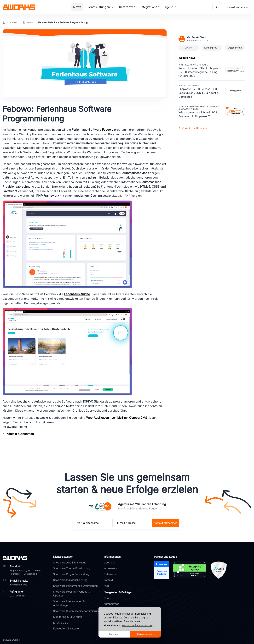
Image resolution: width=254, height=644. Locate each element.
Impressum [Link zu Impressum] (110, 568)
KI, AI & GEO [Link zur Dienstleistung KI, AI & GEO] (61, 623)
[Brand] (19, 7)
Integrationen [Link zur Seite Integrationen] (150, 7)
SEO (218, 106)
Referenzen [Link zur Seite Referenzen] (127, 7)
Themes (195, 109)
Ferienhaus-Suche (77, 294)
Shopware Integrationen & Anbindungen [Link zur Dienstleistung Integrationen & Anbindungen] (69, 603)
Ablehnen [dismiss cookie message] (114, 634)
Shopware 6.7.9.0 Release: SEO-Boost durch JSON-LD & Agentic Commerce (198, 93)
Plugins (211, 106)
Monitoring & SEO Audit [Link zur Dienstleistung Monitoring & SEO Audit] (67, 617)
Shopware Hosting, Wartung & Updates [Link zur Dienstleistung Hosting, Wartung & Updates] (72, 594)
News (193, 65)
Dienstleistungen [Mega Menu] (100, 7)
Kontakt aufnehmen (20, 434)
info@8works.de (18, 585)
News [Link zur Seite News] (77, 7)
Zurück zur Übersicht (193, 128)
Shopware (202, 65)
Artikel (189, 48)
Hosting (194, 106)
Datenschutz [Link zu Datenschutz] (111, 574)
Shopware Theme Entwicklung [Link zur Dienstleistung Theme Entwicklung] (72, 568)
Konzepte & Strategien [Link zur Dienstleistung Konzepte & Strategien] (67, 628)
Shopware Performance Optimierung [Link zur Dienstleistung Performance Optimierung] (75, 586)
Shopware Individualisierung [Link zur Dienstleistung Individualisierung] (70, 580)
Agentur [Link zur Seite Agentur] (170, 7)
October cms (235, 48)
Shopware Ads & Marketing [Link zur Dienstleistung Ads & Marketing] (70, 562)
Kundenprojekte (213, 48)
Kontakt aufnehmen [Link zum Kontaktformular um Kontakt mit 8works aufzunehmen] (238, 7)
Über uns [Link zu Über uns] (109, 562)
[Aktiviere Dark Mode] (217, 7)
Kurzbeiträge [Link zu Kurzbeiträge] (111, 604)
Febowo (108, 130)
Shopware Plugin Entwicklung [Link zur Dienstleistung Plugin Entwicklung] (71, 574)
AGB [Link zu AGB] (106, 586)
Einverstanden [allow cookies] (145, 634)
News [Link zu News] (107, 598)
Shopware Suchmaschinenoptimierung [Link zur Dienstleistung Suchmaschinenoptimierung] (76, 611)
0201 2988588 (18, 596)
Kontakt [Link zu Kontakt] (108, 580)
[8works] (26, 558)
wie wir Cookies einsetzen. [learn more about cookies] (137, 625)
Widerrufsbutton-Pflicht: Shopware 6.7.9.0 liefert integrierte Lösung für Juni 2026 (200, 72)
